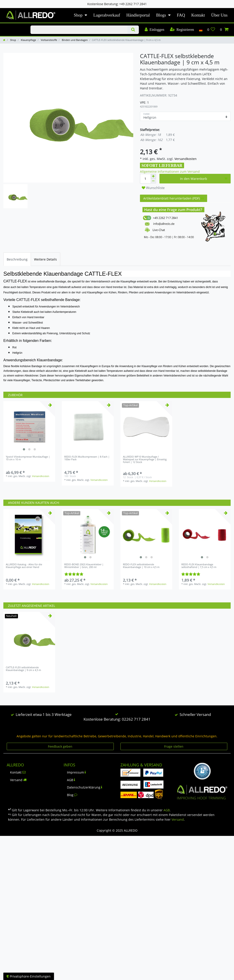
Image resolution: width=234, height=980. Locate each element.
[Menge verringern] (153, 181)
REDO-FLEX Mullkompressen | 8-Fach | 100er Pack (87, 458)
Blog (72, 795)
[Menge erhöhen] (153, 176)
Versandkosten (185, 159)
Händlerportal (138, 15)
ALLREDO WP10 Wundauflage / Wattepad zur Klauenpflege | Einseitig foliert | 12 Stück (145, 460)
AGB (71, 780)
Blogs (161, 15)
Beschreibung (17, 259)
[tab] (17, 259)
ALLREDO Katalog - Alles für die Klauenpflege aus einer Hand (24, 566)
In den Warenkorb (204, 179)
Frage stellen (174, 746)
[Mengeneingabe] (145, 179)
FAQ (181, 15)
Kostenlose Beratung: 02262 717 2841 (117, 719)
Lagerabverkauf (107, 15)
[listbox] (29, 427)
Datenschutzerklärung (85, 787)
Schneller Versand (195, 714)
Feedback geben (60, 746)
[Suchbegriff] (79, 30)
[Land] (201, 30)
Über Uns (219, 15)
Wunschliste (153, 188)
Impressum (76, 772)
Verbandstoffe (49, 40)
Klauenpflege (28, 40)
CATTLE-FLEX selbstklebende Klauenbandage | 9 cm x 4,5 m (23, 669)
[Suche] (133, 30)
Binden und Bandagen (74, 40)
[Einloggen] (155, 30)
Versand (18, 780)
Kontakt (198, 15)
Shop (78, 15)
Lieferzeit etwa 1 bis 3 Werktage (44, 714)
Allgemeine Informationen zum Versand (170, 171)
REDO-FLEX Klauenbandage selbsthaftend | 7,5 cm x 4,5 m (199, 566)
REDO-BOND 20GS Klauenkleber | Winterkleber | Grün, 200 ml (84, 566)
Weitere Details (45, 259)
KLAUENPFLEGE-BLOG (14, 26)
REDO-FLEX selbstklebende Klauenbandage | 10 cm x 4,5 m (141, 566)
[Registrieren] (182, 30)
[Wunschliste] (211, 30)
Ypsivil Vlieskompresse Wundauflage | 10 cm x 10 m (28, 458)
